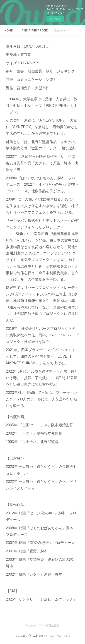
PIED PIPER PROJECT (35, 31)
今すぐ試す (55, 19)
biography (59, 31)
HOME (9, 31)
